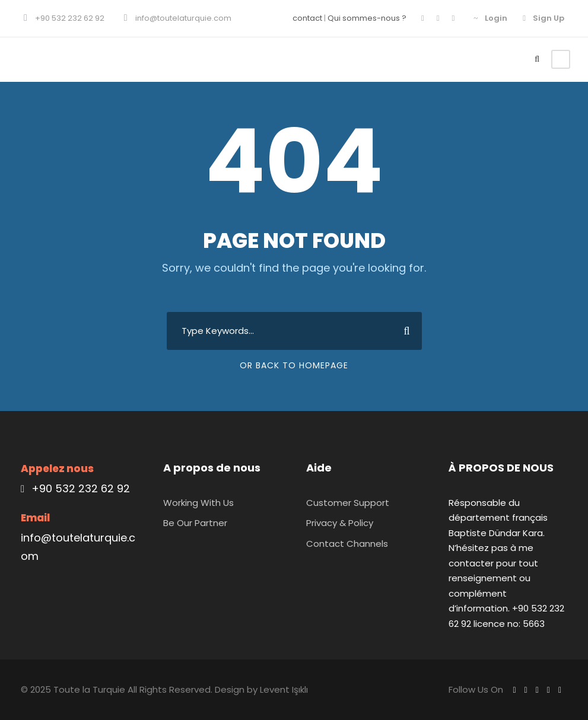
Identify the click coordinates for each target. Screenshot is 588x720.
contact (307, 18)
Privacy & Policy (340, 523)
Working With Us (198, 503)
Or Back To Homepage (294, 365)
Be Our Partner (195, 523)
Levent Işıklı (284, 689)
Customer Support (348, 503)
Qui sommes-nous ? (367, 18)
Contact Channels (347, 544)
